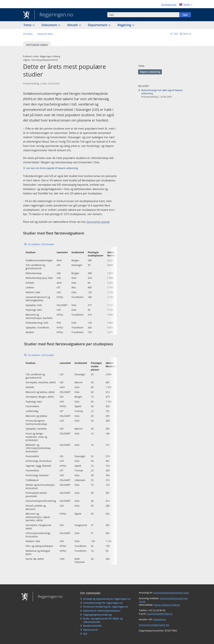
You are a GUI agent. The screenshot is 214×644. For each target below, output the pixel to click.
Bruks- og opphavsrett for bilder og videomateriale (103, 620)
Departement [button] (98, 25)
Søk (185, 15)
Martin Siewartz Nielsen (167, 605)
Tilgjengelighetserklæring (97, 615)
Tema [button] (28, 25)
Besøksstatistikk (92, 626)
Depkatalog (159, 619)
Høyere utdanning (150, 72)
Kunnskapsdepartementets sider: (171, 593)
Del (176, 34)
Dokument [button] (50, 25)
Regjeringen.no (54, 15)
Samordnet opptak (98, 222)
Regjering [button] (125, 25)
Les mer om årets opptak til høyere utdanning (52, 168)
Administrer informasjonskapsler (102, 611)
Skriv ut (187, 34)
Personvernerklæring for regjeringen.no (105, 607)
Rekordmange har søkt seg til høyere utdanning (162, 92)
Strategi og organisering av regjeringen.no (107, 599)
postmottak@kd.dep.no (160, 614)
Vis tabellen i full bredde (41, 244)
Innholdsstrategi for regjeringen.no (103, 603)
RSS (85, 634)
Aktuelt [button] (73, 25)
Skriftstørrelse (169, 5)
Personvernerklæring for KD (154, 625)
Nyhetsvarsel (90, 630)
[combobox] (143, 15)
